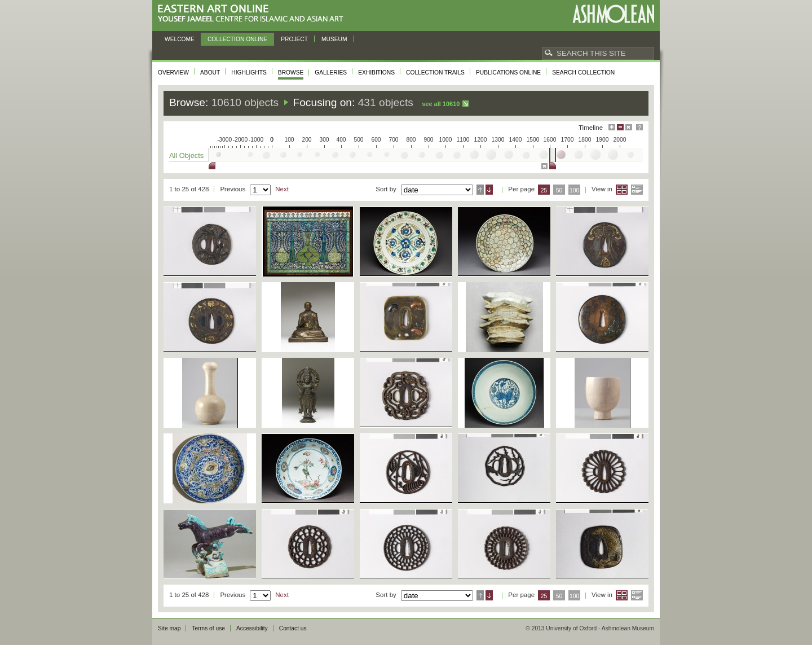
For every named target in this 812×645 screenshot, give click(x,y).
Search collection (583, 73)
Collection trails (435, 73)
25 (544, 190)
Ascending (480, 190)
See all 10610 (441, 104)
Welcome (180, 39)
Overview (173, 73)
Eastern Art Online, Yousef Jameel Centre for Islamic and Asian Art (253, 14)
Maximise (612, 127)
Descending (489, 190)
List (637, 190)
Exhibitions (376, 73)
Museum (334, 39)
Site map (169, 628)
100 (574, 190)
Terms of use (208, 628)
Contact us (293, 628)
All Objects (186, 155)
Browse (291, 73)
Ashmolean (613, 14)
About (210, 73)
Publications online (508, 73)
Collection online (237, 39)
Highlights (249, 73)
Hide (629, 127)
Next (282, 189)
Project (294, 39)
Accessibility (252, 628)
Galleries (331, 73)
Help (639, 127)
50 (559, 190)
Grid (622, 190)
